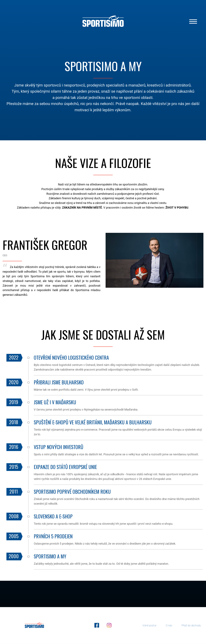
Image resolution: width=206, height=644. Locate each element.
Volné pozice (149, 625)
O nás (169, 625)
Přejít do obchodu (191, 625)
